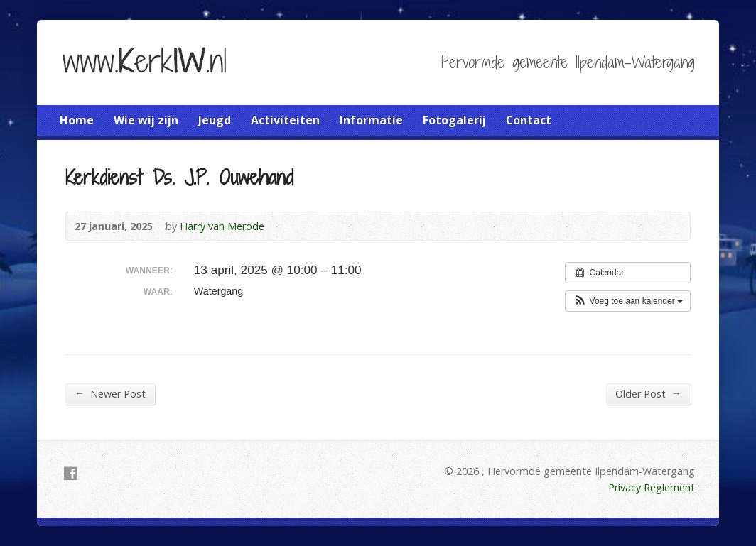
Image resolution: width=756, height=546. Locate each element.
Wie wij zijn (146, 120)
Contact (529, 120)
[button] (628, 301)
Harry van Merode (222, 226)
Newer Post (110, 393)
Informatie (371, 120)
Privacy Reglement (652, 487)
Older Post (648, 393)
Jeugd (215, 120)
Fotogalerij (454, 120)
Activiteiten (285, 120)
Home (77, 120)
